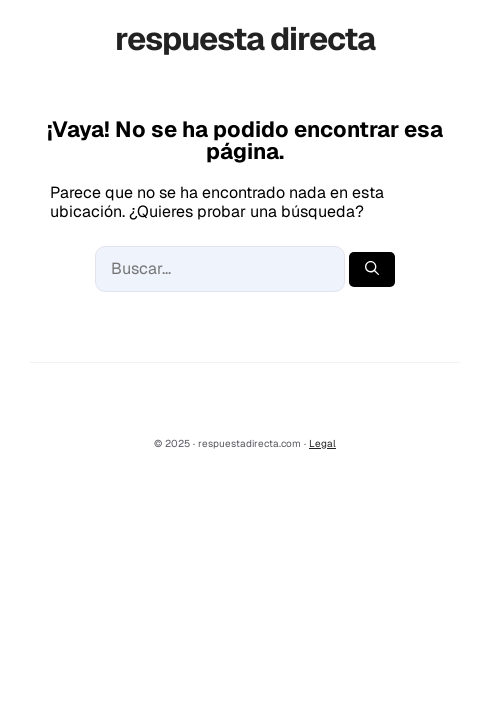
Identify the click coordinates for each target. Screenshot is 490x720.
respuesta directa (245, 38)
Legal (322, 443)
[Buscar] (372, 269)
